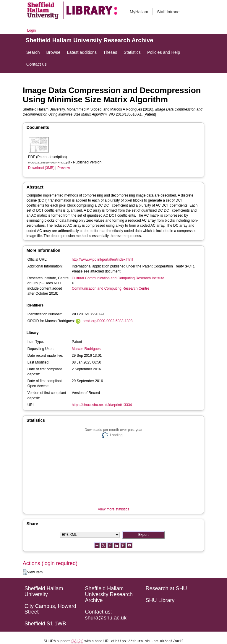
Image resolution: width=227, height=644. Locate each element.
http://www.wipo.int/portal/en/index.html (102, 259)
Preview (64, 168)
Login (31, 30)
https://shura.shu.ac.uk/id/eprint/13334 (102, 405)
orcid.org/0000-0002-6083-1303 (108, 321)
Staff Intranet (169, 12)
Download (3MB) (41, 168)
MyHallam (139, 12)
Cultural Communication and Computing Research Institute (118, 278)
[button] (25, 572)
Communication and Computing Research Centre (111, 288)
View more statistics (113, 509)
